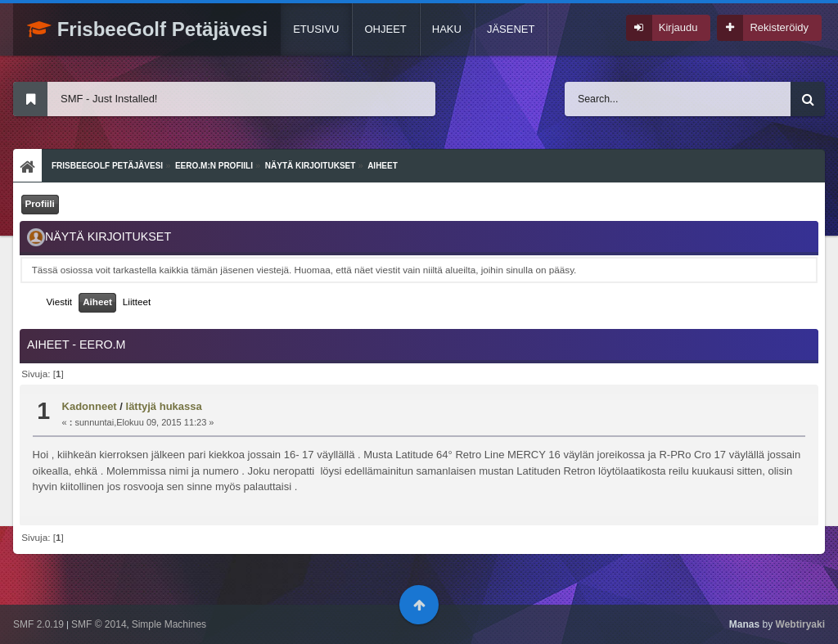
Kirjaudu (678, 27)
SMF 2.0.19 (38, 624)
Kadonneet (90, 406)
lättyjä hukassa (164, 406)
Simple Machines (169, 624)
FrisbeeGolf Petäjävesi (147, 29)
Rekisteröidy (779, 27)
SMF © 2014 (99, 624)
